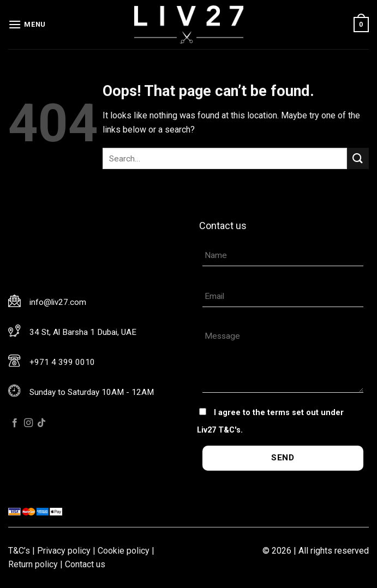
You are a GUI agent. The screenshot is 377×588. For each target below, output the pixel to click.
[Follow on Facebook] (15, 423)
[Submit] (358, 158)
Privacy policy (64, 551)
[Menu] (27, 24)
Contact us (85, 564)
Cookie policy (124, 551)
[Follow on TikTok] (41, 423)
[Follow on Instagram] (28, 423)
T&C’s (19, 551)
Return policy (33, 564)
